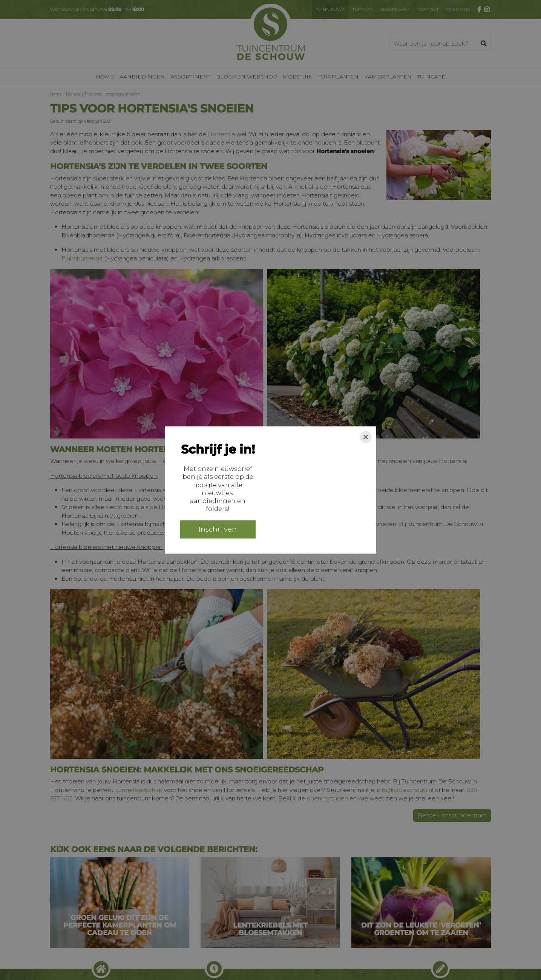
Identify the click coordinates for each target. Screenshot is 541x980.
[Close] (366, 437)
